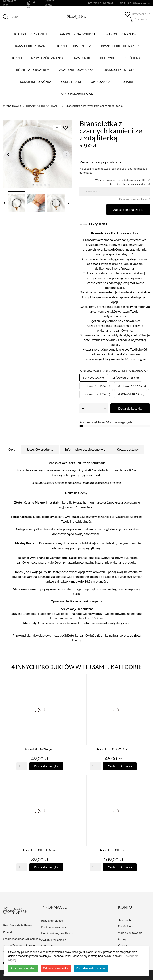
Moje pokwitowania (130, 933)
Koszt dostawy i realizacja (57, 933)
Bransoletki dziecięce (120, 70)
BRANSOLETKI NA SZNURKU (77, 32)
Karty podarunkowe (77, 94)
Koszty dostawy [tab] (128, 449)
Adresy (122, 939)
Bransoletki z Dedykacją (121, 44)
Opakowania (101, 82)
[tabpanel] (37, 154)
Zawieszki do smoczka (76, 70)
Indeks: (84, 224)
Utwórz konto (142, 3)
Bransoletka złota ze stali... (113, 749)
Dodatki (127, 82)
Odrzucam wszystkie (56, 968)
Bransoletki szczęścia (75, 44)
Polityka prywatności (54, 927)
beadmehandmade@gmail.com (22, 939)
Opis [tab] (12, 449)
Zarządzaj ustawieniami (91, 968)
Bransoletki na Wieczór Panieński (39, 56)
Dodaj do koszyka (130, 408)
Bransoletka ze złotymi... (40, 749)
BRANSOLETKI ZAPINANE (31, 44)
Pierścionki (132, 58)
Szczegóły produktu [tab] (40, 449)
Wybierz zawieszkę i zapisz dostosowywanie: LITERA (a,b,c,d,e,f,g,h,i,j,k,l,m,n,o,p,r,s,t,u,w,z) (123, 182)
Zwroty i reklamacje (54, 940)
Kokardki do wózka (36, 82)
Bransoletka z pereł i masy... (40, 850)
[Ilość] (94, 408)
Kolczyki (107, 58)
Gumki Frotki (71, 82)
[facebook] (34, 2)
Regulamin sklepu (52, 921)
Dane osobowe (127, 920)
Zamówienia (125, 926)
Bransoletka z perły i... (113, 850)
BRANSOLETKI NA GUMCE (123, 32)
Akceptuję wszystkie (23, 968)
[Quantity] (22, 766)
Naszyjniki (82, 58)
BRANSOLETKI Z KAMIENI (32, 32)
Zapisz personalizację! (128, 209)
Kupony (123, 945)
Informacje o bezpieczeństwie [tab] (85, 449)
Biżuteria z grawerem (33, 70)
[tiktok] (29, 2)
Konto (125, 907)
